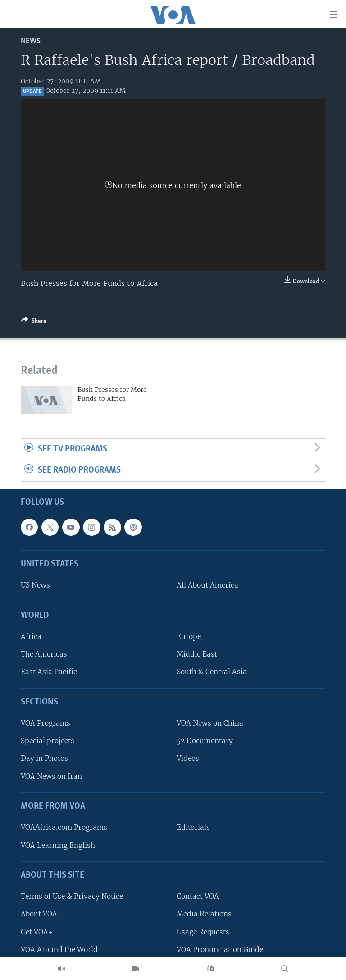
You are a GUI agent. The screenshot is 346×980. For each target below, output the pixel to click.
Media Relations (204, 914)
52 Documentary (205, 741)
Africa (31, 637)
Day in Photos (44, 758)
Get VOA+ (37, 932)
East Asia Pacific (49, 672)
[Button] (34, 322)
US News (35, 585)
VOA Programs (46, 723)
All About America (207, 585)
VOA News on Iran (51, 776)
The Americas (44, 654)
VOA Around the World (59, 949)
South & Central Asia (212, 672)
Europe (189, 637)
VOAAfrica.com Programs (64, 827)
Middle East (197, 654)
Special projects (48, 741)
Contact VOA (198, 896)
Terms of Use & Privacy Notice (72, 896)
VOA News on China (210, 723)
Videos (188, 758)
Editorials (193, 827)
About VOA (39, 914)
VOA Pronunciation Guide (220, 949)
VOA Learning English (58, 845)
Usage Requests (203, 932)
